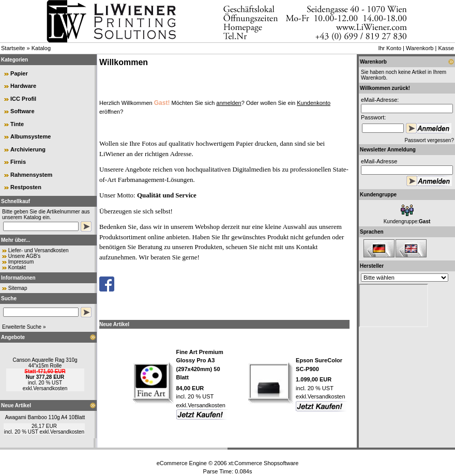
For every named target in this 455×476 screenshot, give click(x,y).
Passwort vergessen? (429, 140)
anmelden (229, 103)
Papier (19, 73)
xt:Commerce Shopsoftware (264, 463)
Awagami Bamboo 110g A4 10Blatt (45, 417)
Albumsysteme (31, 136)
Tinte (17, 124)
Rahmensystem (31, 175)
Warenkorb (420, 48)
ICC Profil (23, 99)
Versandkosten (50, 388)
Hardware (23, 86)
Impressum (21, 262)
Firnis (18, 162)
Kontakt (17, 267)
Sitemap (18, 288)
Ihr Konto (390, 48)
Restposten (26, 187)
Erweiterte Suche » (24, 327)
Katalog (41, 48)
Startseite (13, 48)
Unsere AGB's (25, 256)
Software (22, 111)
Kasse (446, 48)
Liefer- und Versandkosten (39, 250)
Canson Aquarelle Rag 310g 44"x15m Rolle (45, 363)
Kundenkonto (314, 103)
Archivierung (28, 149)
